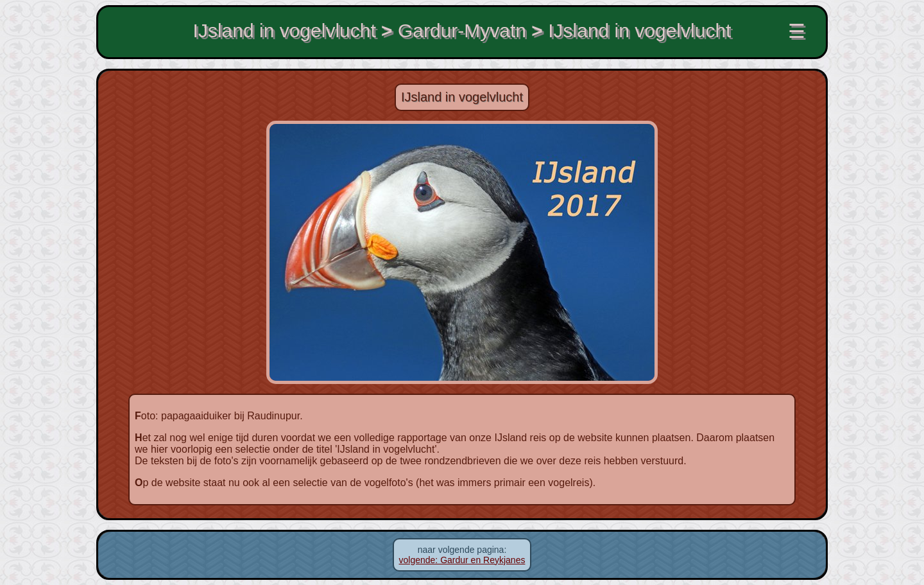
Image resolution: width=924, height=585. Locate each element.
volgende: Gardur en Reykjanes (462, 560)
